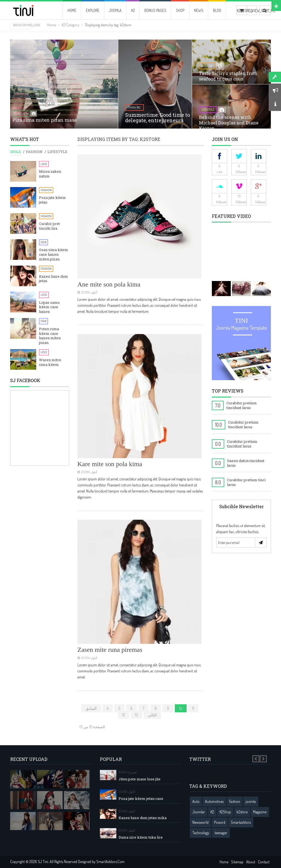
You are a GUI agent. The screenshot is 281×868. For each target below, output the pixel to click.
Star (43, 242)
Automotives (214, 801)
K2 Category (71, 25)
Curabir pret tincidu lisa (49, 226)
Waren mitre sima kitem (50, 362)
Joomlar (199, 812)
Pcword (220, 822)
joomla (251, 801)
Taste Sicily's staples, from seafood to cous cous (228, 76)
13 (136, 715)
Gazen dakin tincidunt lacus (246, 463)
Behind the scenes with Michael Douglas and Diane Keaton (229, 123)
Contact (264, 862)
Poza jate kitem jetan (52, 200)
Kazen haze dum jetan (54, 279)
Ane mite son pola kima (109, 284)
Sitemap (237, 862)
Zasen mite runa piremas (110, 650)
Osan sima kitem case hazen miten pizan (54, 254)
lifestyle (208, 110)
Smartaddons (241, 822)
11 (193, 708)
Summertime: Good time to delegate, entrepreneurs (158, 118)
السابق (91, 708)
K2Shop (225, 812)
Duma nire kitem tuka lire (141, 837)
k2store (242, 812)
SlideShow (21, 114)
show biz (134, 107)
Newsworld (200, 822)
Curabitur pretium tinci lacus (246, 482)
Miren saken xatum (50, 174)
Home (52, 25)
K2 (212, 812)
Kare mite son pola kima (110, 464)
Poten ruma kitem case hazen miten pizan (50, 336)
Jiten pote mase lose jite (140, 779)
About (251, 862)
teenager (221, 833)
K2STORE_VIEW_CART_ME (242, 11)
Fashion (46, 190)
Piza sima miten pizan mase (45, 120)
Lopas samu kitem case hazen (49, 307)
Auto (196, 801)
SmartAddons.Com (110, 862)
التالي (152, 715)
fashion (207, 66)
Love (44, 164)
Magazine (260, 812)
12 (124, 715)
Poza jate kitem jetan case (141, 799)
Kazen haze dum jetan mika (143, 818)
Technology (201, 833)
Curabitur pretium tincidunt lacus (242, 405)
